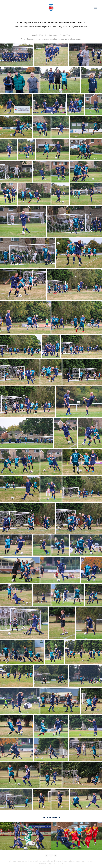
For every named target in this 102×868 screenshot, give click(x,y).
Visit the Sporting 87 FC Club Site (51, 864)
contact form (69, 861)
